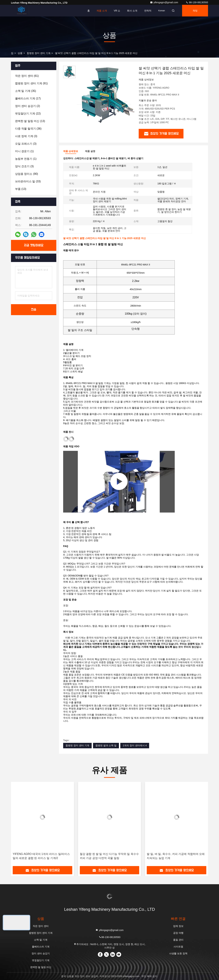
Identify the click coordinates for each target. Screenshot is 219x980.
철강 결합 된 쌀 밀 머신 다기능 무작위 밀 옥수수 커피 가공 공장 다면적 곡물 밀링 (109, 856)
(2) (28, 106)
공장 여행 (178, 933)
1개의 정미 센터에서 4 (135, 745)
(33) (28, 181)
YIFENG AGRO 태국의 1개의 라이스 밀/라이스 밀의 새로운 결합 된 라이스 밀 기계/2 (41, 856)
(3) (26, 136)
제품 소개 (102, 11)
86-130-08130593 (197, 2)
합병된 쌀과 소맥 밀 (106, 745)
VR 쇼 (117, 11)
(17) (28, 98)
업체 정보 (178, 926)
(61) (27, 76)
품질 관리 (178, 940)
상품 (20, 53)
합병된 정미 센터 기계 (39, 53)
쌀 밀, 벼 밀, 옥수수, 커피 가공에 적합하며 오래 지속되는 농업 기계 (176, 856)
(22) (28, 114)
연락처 (148, 11)
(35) (26, 91)
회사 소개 (132, 11)
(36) (28, 129)
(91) (31, 83)
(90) (27, 174)
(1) (24, 151)
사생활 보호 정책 (178, 953)
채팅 (195, 11)
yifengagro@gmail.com (164, 2)
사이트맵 (178, 947)
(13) (30, 121)
